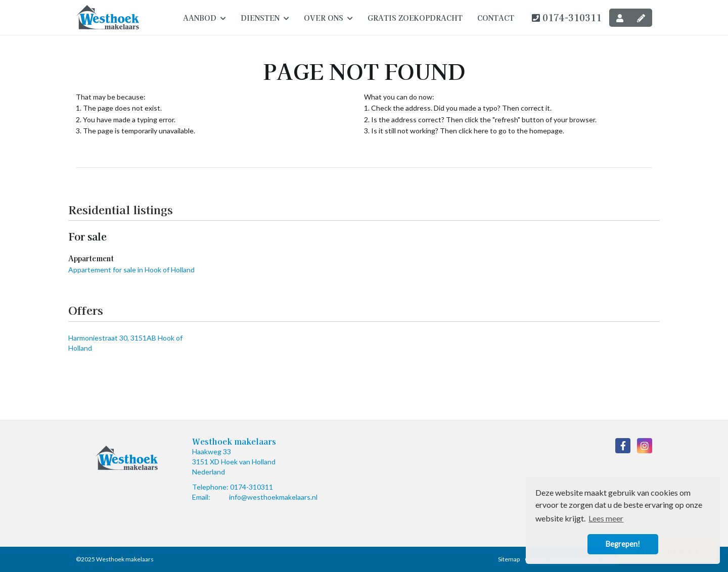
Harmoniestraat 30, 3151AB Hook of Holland (125, 343)
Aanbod (204, 18)
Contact (496, 18)
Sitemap (509, 559)
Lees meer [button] (606, 518)
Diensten (265, 18)
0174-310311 (567, 17)
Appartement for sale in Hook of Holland (131, 270)
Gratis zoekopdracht (415, 18)
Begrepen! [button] (623, 544)
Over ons (328, 18)
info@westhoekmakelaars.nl (273, 497)
